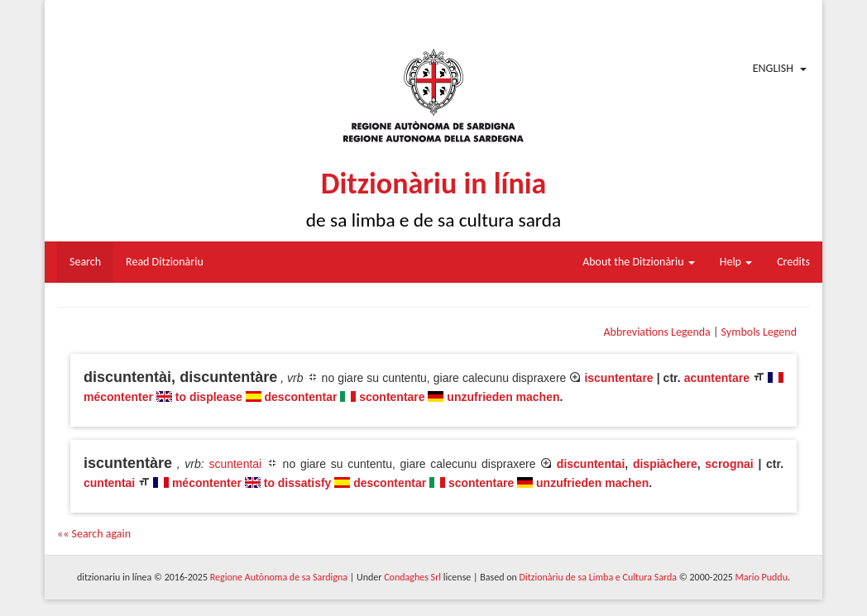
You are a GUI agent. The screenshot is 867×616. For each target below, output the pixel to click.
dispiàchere (665, 464)
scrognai (729, 464)
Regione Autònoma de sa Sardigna (279, 577)
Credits (793, 262)
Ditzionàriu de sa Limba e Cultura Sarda (598, 577)
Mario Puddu (762, 577)
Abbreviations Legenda (656, 332)
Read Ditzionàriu (165, 262)
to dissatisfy (298, 483)
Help (736, 262)
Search (85, 262)
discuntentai (591, 464)
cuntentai (109, 483)
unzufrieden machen (503, 397)
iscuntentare (618, 378)
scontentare (392, 397)
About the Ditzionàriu (639, 262)
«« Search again (94, 534)
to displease (209, 397)
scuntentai (235, 464)
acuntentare (717, 378)
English (773, 68)
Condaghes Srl (412, 577)
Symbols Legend (759, 332)
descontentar (301, 397)
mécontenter (118, 397)
